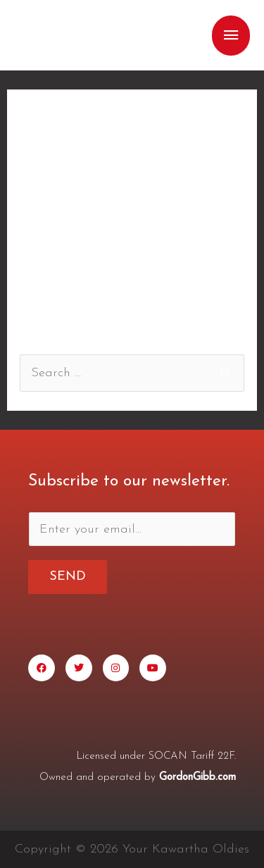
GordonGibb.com (197, 777)
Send (68, 577)
